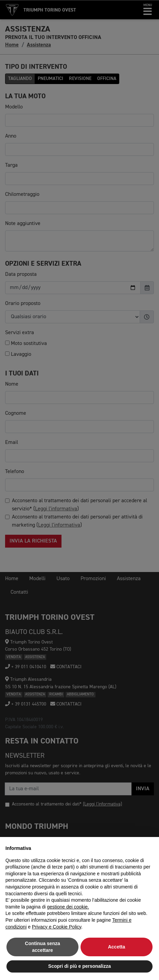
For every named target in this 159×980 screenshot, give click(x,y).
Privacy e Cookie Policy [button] (57, 927)
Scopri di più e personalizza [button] (79, 966)
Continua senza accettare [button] (42, 947)
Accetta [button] (117, 947)
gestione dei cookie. (68, 907)
